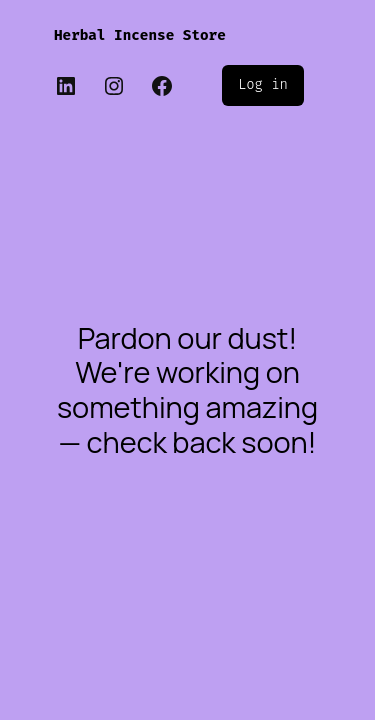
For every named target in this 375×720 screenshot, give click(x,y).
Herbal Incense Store (140, 35)
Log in (263, 84)
